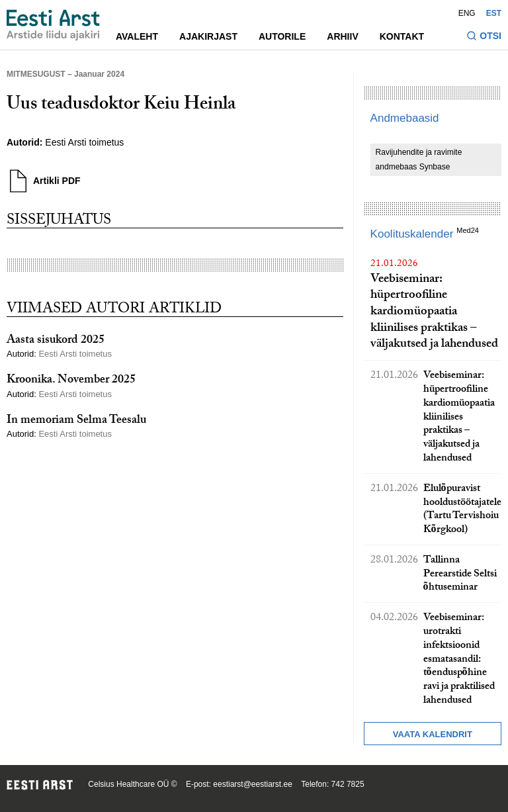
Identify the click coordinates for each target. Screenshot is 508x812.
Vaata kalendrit (433, 734)
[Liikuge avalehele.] (53, 25)
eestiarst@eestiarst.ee (253, 784)
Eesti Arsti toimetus (84, 142)
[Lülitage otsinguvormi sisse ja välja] (484, 37)
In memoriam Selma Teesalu (76, 421)
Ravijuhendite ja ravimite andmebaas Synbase (419, 159)
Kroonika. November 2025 (71, 381)
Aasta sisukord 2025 (56, 341)
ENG (467, 13)
